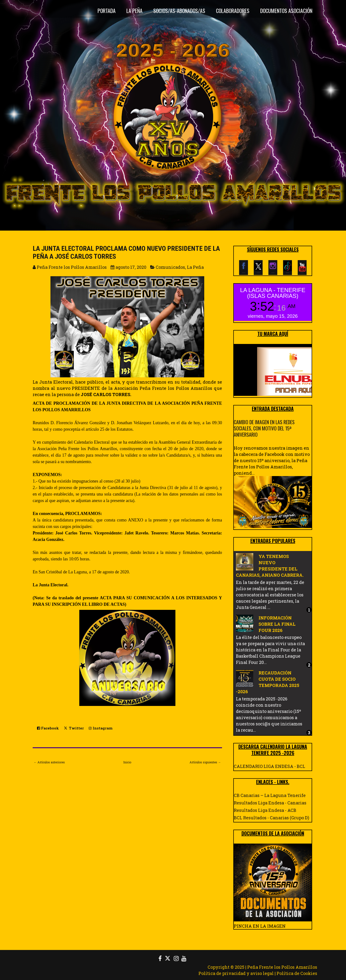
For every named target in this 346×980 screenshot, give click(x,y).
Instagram (101, 728)
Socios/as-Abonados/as (179, 11)
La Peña (134, 11)
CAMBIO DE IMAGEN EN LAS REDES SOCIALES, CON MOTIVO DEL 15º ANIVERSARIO (264, 428)
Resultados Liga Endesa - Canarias (270, 803)
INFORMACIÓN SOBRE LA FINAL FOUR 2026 (277, 624)
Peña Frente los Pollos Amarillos (282, 967)
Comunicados (170, 267)
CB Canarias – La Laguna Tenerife (270, 795)
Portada (107, 11)
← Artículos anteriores (49, 762)
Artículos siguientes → (205, 762)
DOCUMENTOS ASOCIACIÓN (286, 11)
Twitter (74, 728)
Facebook (48, 728)
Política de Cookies (297, 973)
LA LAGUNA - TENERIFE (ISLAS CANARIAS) (273, 293)
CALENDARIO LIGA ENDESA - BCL (269, 766)
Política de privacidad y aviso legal (236, 973)
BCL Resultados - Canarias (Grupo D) (272, 818)
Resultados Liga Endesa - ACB (265, 810)
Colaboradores (233, 11)
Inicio (127, 762)
